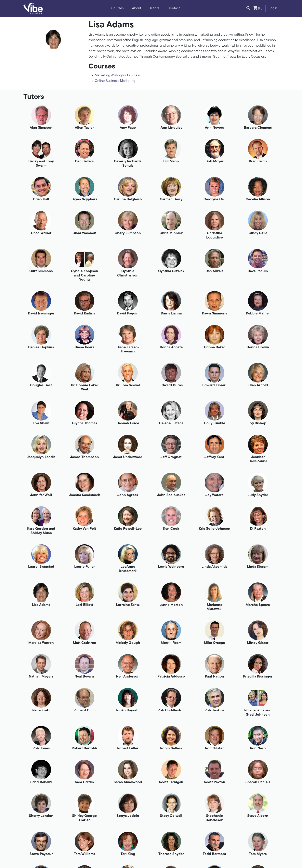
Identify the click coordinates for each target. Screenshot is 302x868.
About (137, 8)
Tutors (154, 8)
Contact (174, 8)
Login (273, 8)
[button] (248, 8)
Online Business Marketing (115, 81)
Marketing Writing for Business (118, 75)
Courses (117, 8)
